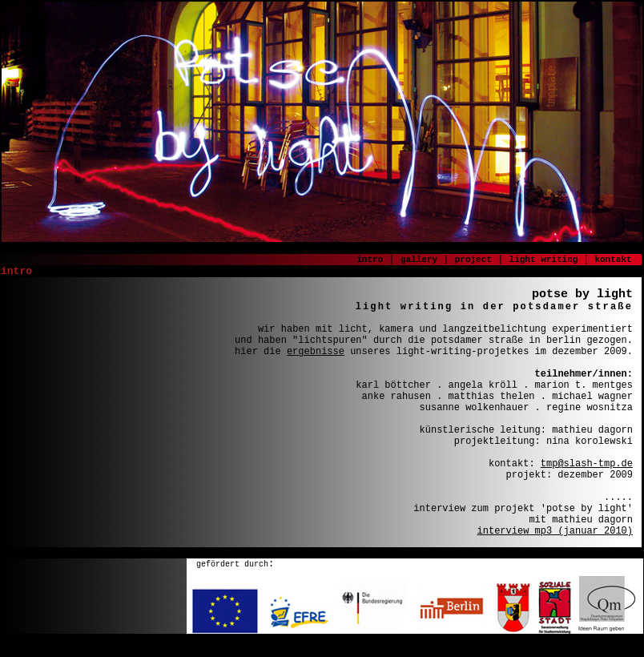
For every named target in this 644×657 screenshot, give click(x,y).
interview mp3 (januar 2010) (555, 531)
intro (370, 260)
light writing (546, 260)
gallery (419, 260)
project (473, 260)
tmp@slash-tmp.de (587, 464)
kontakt (613, 260)
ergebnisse (316, 352)
